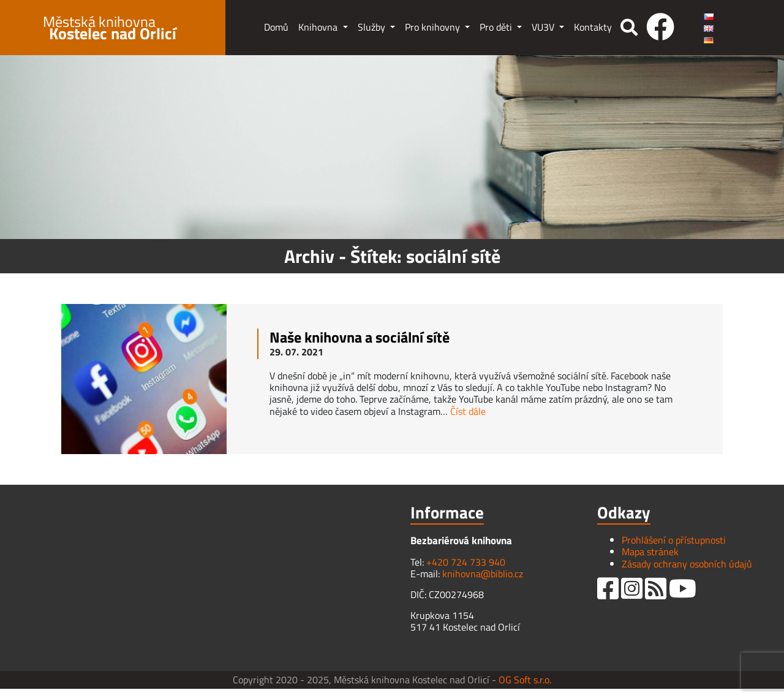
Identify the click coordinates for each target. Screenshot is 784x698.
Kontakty (593, 27)
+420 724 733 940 (466, 562)
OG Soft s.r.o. (525, 680)
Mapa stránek (650, 552)
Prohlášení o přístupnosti (674, 540)
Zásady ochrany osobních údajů (687, 564)
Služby (373, 27)
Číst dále (468, 411)
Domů (276, 27)
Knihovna (319, 27)
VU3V (544, 27)
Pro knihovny (434, 27)
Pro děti (497, 27)
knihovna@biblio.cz (483, 574)
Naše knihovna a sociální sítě (360, 337)
